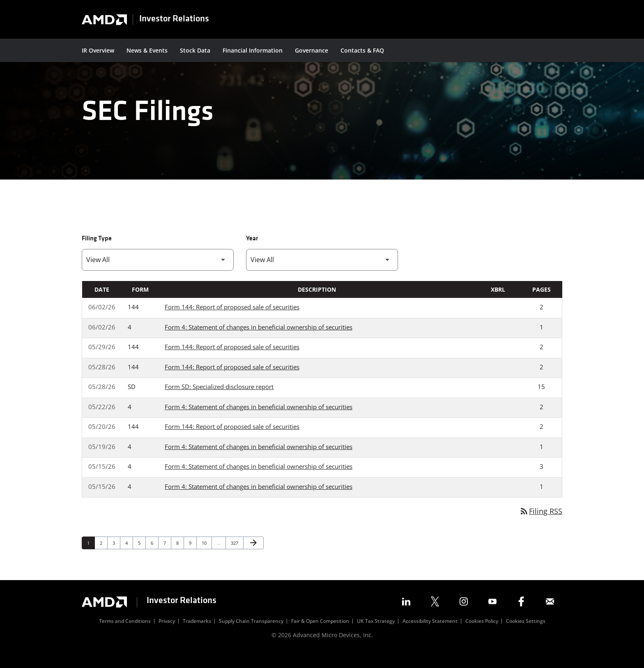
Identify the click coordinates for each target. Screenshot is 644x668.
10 (206, 556)
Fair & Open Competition (320, 635)
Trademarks (197, 635)
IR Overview (98, 50)
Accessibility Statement (430, 635)
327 (236, 556)
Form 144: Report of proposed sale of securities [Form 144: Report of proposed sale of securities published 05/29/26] (232, 360)
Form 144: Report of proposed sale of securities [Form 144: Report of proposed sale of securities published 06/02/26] (232, 320)
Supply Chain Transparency (251, 635)
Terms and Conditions (125, 635)
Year (252, 252)
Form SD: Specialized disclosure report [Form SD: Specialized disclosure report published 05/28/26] (219, 400)
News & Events (147, 50)
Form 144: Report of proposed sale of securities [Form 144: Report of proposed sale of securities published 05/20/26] (232, 440)
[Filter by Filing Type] (158, 273)
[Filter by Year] (322, 273)
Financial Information (253, 50)
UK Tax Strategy (376, 635)
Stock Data (195, 50)
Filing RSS (541, 524)
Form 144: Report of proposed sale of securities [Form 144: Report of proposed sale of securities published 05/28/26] (232, 380)
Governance (312, 50)
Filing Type (97, 252)
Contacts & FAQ (362, 50)
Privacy (167, 635)
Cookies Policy (482, 635)
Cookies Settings (526, 635)
